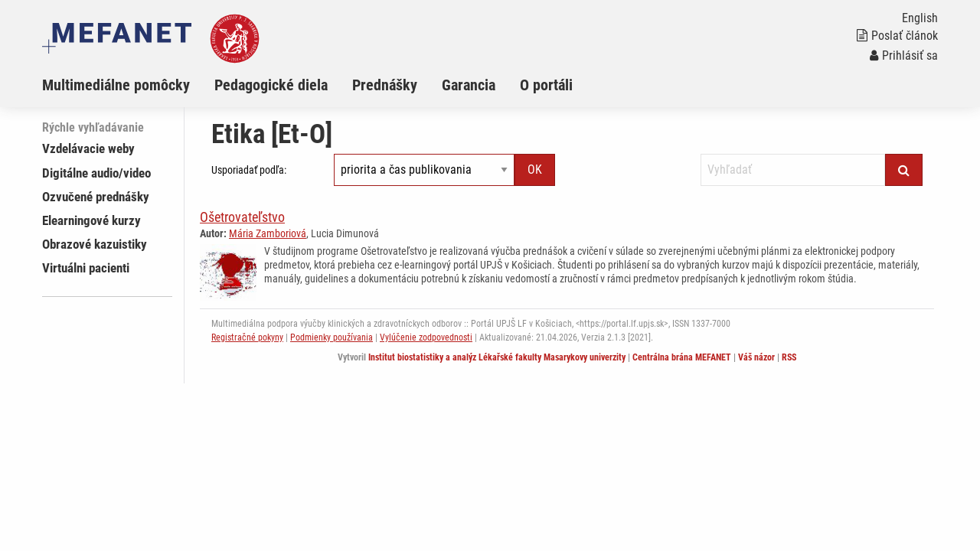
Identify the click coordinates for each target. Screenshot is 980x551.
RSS (789, 357)
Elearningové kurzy (91, 220)
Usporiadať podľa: (249, 170)
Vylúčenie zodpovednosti (426, 337)
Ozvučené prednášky (96, 197)
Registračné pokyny (247, 337)
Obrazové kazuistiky (95, 244)
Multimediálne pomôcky (116, 85)
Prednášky (385, 85)
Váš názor (756, 357)
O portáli (546, 85)
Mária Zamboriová (268, 233)
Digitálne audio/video (96, 173)
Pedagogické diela (271, 85)
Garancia (469, 85)
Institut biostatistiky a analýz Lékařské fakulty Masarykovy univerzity (497, 357)
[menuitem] (128, 85)
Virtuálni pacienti (86, 268)
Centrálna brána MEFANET (682, 357)
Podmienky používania (332, 337)
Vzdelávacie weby (88, 148)
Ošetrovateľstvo (242, 217)
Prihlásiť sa (904, 55)
